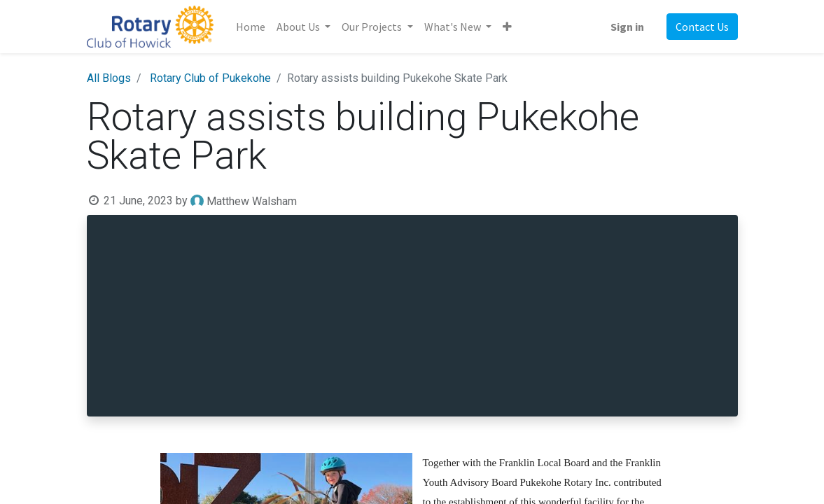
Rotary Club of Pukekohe (210, 78)
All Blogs (109, 78)
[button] (507, 27)
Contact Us (702, 27)
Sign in (627, 27)
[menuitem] (251, 27)
